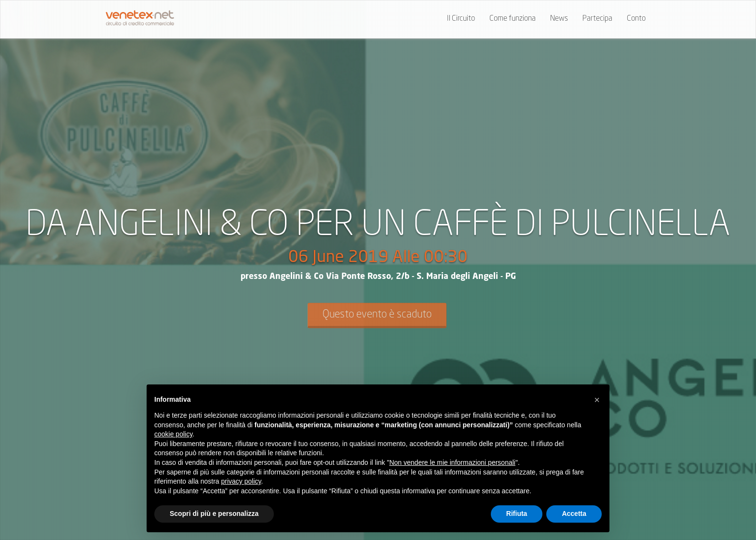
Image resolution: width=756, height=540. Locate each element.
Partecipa (597, 19)
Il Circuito (461, 19)
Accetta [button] (574, 514)
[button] (597, 400)
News (559, 19)
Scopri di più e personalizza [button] (214, 514)
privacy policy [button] (241, 481)
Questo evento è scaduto (377, 315)
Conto (636, 19)
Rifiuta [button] (517, 514)
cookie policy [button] (173, 434)
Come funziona (513, 19)
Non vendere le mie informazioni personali (452, 462)
